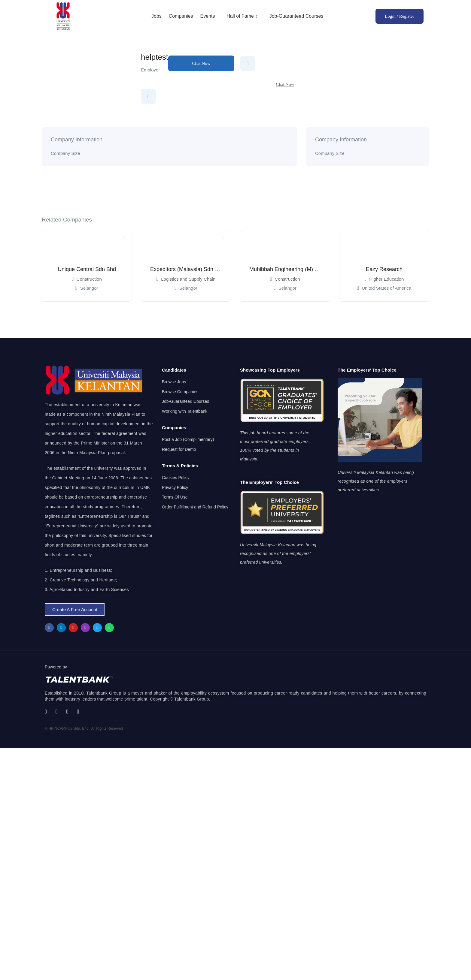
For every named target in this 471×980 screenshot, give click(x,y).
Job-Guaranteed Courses (296, 16)
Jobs (156, 16)
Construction (89, 279)
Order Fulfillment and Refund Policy (195, 507)
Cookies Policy (176, 478)
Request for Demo (179, 449)
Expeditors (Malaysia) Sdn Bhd (187, 269)
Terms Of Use (175, 497)
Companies (181, 16)
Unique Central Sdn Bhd (87, 269)
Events (207, 16)
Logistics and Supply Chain (188, 279)
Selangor (89, 288)
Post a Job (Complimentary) (188, 439)
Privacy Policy (175, 487)
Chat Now (201, 63)
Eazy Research (384, 269)
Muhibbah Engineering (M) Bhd (287, 269)
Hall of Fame (242, 16)
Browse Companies (180, 392)
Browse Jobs (174, 382)
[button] (75, 609)
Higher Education (386, 279)
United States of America (386, 288)
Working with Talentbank (185, 411)
